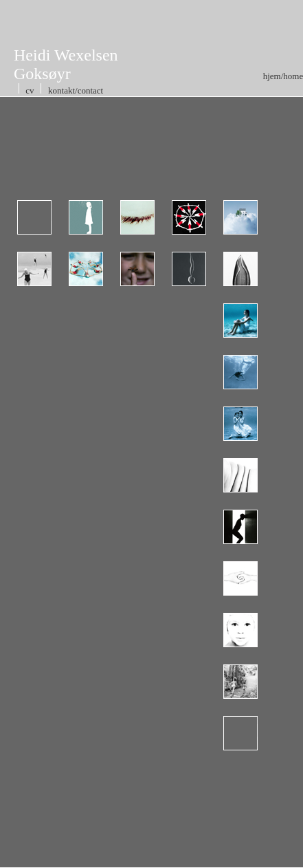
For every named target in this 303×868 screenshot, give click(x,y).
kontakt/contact (76, 90)
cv (30, 90)
